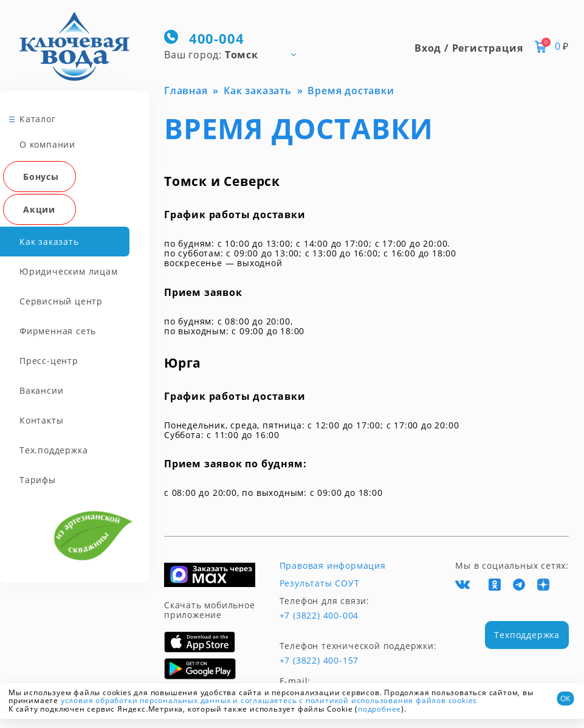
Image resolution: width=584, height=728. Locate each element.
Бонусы (41, 177)
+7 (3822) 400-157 (319, 661)
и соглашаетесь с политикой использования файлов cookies (355, 700)
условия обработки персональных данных (146, 700)
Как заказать (49, 242)
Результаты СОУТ (320, 583)
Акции (39, 209)
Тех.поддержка (53, 450)
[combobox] (235, 54)
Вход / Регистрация (469, 48)
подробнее (380, 709)
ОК (565, 699)
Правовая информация (333, 566)
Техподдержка (527, 635)
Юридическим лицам (69, 271)
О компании (47, 144)
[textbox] (235, 54)
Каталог (38, 119)
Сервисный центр (61, 301)
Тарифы (38, 480)
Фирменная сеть (58, 331)
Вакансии (41, 390)
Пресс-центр (49, 361)
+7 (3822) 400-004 (319, 616)
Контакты (41, 420)
